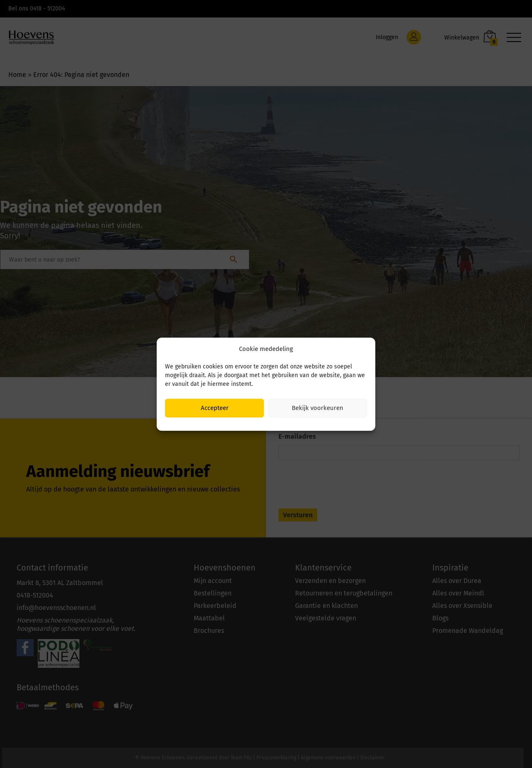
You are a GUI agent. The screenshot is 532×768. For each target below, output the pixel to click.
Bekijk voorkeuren (318, 408)
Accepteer (215, 408)
